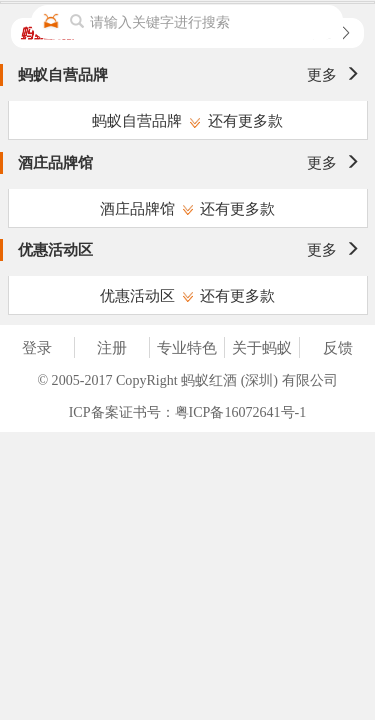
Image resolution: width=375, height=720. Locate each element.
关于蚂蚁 (262, 347)
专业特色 (187, 347)
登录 (37, 347)
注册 (112, 347)
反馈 (338, 347)
